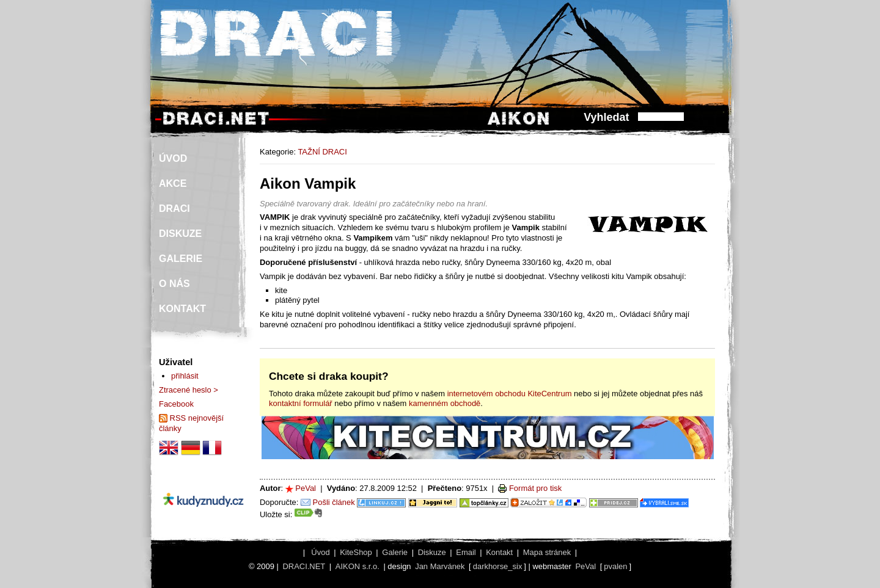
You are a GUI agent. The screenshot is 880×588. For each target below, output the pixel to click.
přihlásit (185, 376)
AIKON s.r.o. (358, 566)
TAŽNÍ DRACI (322, 152)
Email (466, 552)
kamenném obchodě (445, 403)
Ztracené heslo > (189, 390)
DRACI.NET (304, 566)
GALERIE (181, 259)
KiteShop (356, 552)
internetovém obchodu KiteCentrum (510, 394)
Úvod (320, 552)
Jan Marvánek (440, 566)
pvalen (615, 566)
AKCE (173, 183)
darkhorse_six (498, 566)
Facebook (176, 404)
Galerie (395, 552)
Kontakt (499, 552)
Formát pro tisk (535, 488)
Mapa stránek (547, 552)
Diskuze (432, 552)
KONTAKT (182, 309)
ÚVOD (173, 158)
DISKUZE (180, 234)
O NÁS (174, 284)
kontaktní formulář (301, 403)
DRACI (174, 209)
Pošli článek (334, 502)
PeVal (306, 488)
